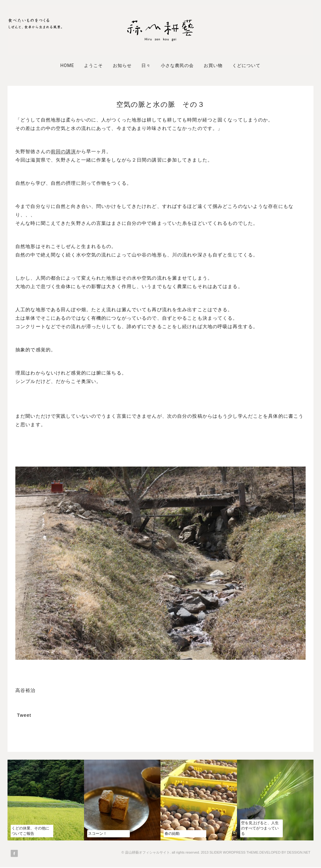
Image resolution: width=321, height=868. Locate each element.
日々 (146, 65)
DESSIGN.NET (299, 852)
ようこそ (93, 65)
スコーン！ (97, 834)
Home (67, 65)
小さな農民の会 (177, 65)
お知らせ (122, 65)
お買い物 (213, 65)
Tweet (24, 715)
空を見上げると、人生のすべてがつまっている (260, 828)
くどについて (246, 65)
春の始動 (172, 834)
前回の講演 (63, 151)
